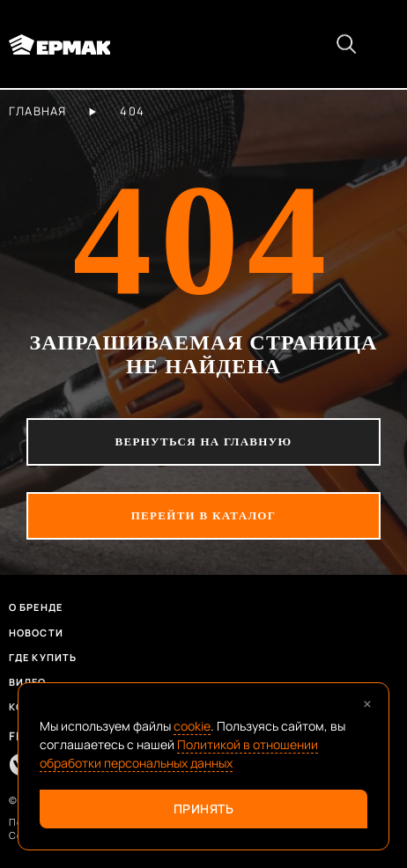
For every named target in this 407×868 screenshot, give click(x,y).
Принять (204, 809)
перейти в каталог (204, 515)
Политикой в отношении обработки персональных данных (179, 754)
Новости (36, 633)
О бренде (36, 607)
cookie (192, 726)
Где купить (43, 657)
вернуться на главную (204, 441)
